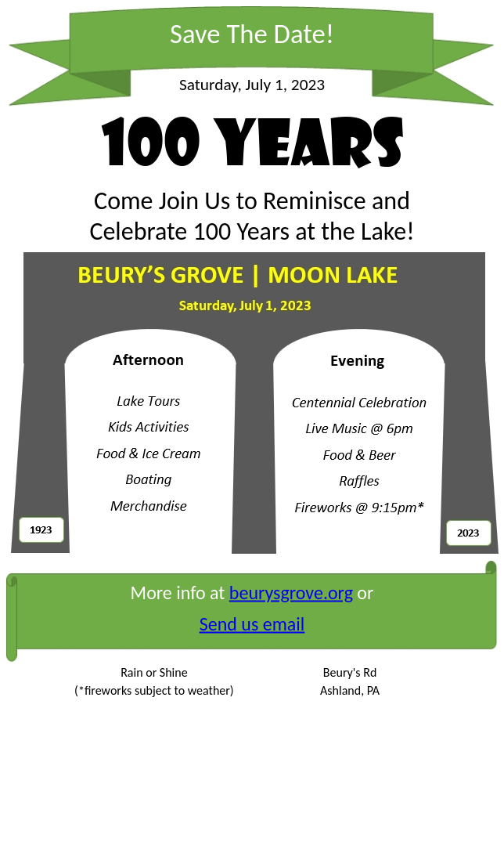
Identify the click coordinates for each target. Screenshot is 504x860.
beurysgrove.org (291, 593)
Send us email (252, 624)
